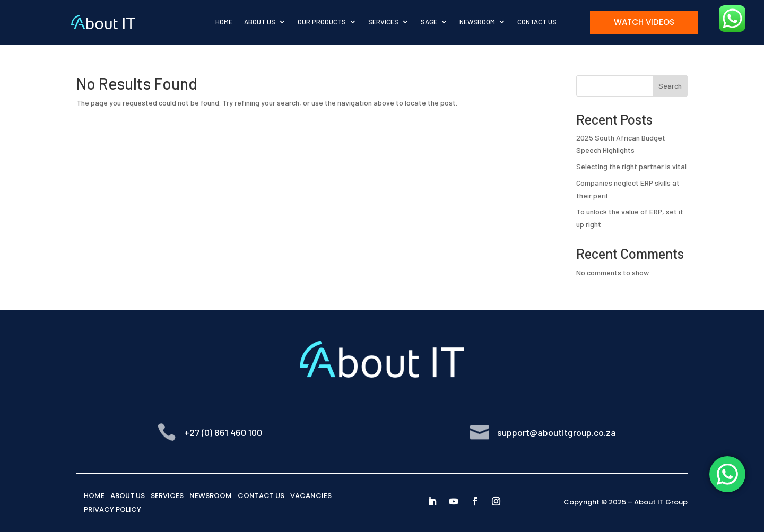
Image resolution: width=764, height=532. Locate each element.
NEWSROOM (211, 496)
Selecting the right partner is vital (631, 166)
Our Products (322, 22)
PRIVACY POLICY (112, 509)
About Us (260, 22)
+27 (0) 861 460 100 (223, 432)
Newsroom (477, 22)
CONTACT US (261, 496)
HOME (94, 496)
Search (670, 86)
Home (224, 22)
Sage (429, 22)
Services (383, 22)
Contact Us (537, 22)
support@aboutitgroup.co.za (557, 432)
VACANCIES (311, 496)
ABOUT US (128, 496)
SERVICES (167, 496)
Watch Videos (644, 22)
